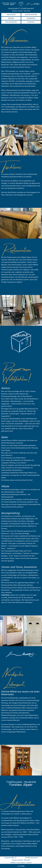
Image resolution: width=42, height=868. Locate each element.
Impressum (21, 863)
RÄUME (11, 18)
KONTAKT (31, 22)
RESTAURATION (31, 15)
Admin (29, 863)
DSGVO (13, 863)
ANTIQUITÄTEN (11, 22)
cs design (21, 866)
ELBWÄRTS (31, 18)
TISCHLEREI (11, 15)
